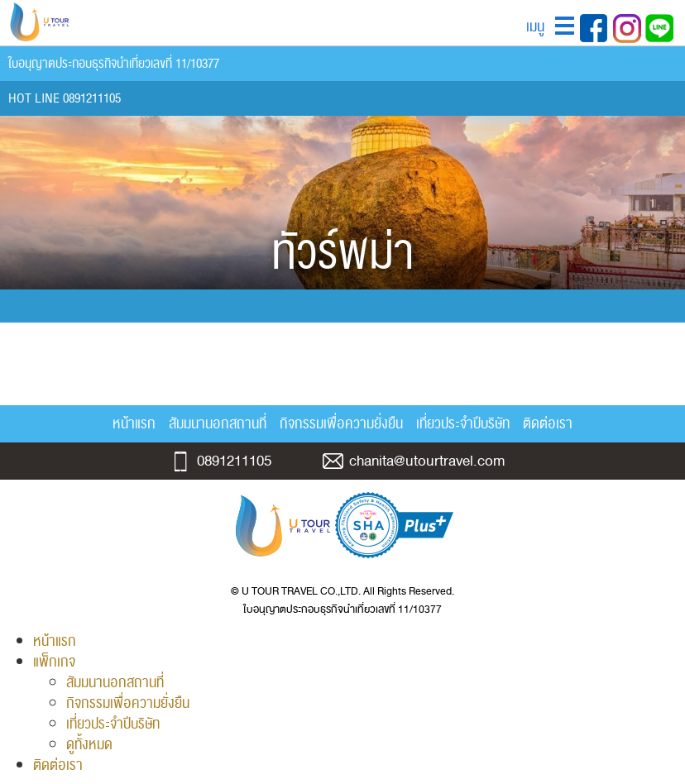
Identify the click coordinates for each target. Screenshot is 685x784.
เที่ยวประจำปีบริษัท (463, 424)
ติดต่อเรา (548, 424)
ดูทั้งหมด (89, 745)
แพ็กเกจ (54, 662)
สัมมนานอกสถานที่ (218, 424)
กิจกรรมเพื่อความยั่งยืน (341, 424)
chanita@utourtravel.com (427, 461)
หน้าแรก (134, 424)
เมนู (535, 27)
